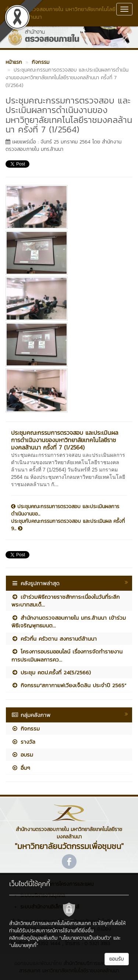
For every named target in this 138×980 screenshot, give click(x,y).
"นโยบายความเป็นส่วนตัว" (85, 938)
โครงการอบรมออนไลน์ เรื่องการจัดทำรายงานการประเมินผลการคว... (67, 655)
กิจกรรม (26, 728)
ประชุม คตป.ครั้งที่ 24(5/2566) (51, 672)
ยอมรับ (117, 959)
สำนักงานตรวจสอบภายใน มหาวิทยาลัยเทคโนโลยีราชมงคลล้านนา (60, 13)
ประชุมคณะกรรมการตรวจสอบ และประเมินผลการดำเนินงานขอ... (65, 510)
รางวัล (23, 742)
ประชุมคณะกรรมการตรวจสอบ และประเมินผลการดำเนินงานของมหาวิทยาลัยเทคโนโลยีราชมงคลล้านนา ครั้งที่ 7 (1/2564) (65, 440)
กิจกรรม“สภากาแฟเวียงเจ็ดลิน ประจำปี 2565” (69, 685)
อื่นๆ (21, 768)
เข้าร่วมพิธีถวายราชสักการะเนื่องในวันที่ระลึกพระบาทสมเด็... (66, 601)
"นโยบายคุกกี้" (24, 945)
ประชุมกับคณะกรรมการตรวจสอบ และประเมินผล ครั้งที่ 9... (68, 525)
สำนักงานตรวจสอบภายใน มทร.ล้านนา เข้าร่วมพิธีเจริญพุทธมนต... (69, 622)
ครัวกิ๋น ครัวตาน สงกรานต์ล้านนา (54, 639)
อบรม (22, 755)
